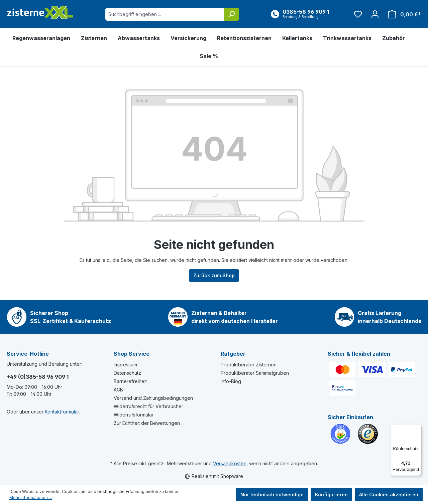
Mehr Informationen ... (31, 497)
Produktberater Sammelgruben (255, 373)
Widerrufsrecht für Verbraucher (148, 406)
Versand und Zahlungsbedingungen (153, 398)
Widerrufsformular (134, 415)
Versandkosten (230, 463)
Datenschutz (127, 373)
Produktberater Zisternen (249, 365)
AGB (118, 390)
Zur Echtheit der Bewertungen (147, 423)
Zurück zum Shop (214, 275)
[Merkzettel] (358, 14)
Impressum (125, 365)
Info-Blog (231, 381)
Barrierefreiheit (130, 381)
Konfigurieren (331, 494)
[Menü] (417, 428)
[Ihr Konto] (375, 14)
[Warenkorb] (402, 14)
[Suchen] (231, 14)
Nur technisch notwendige (272, 494)
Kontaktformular (62, 412)
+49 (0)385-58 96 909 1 (38, 377)
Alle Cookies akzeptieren (389, 494)
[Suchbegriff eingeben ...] (165, 14)
